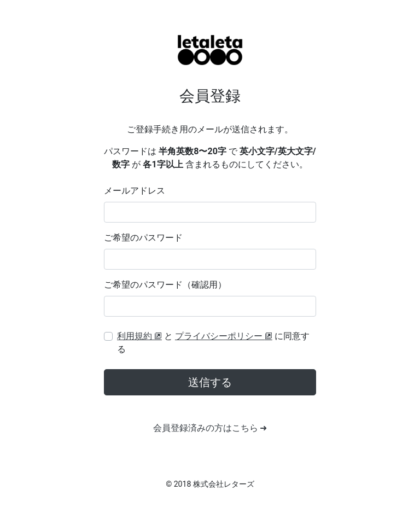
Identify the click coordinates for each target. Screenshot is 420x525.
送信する (210, 382)
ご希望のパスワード (143, 238)
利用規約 (139, 336)
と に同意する (213, 343)
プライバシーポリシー (224, 336)
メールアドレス (135, 191)
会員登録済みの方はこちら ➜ (210, 428)
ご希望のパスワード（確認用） (165, 285)
